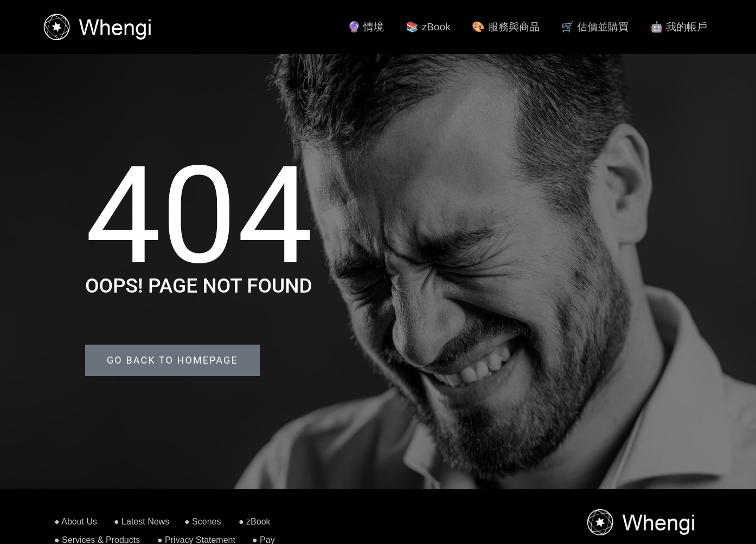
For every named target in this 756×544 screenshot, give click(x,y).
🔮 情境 (366, 27)
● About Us (76, 522)
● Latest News (142, 522)
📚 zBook (428, 27)
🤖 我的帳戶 (679, 27)
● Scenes (203, 522)
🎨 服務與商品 (505, 27)
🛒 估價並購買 (595, 27)
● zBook (255, 522)
